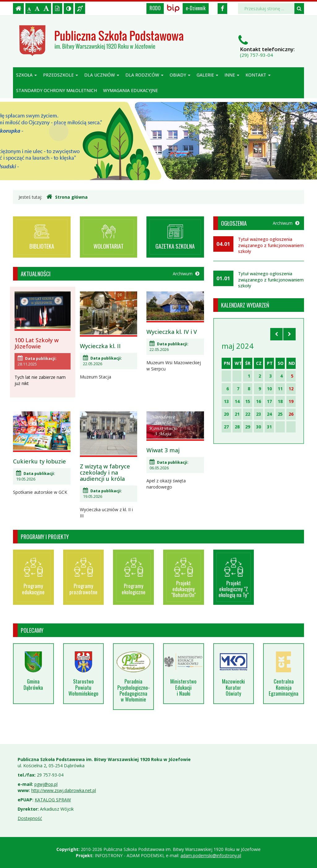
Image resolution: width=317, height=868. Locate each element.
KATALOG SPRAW (53, 800)
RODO (155, 8)
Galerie (207, 75)
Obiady (180, 75)
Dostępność (30, 818)
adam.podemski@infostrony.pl (211, 855)
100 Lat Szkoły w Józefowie (37, 343)
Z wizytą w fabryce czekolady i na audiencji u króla (105, 472)
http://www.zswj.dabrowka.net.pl (64, 790)
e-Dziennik (196, 8)
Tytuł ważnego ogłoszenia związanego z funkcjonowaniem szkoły (271, 245)
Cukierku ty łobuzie (39, 461)
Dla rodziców (144, 75)
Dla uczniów (102, 75)
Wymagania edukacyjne (130, 90)
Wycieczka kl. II (100, 346)
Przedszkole (61, 75)
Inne (232, 75)
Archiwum (186, 274)
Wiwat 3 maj (163, 450)
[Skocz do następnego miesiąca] (289, 334)
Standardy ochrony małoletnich (56, 90)
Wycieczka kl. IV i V (172, 332)
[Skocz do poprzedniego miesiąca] (276, 334)
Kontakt (258, 75)
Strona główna (67, 197)
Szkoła (26, 75)
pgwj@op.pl (46, 784)
